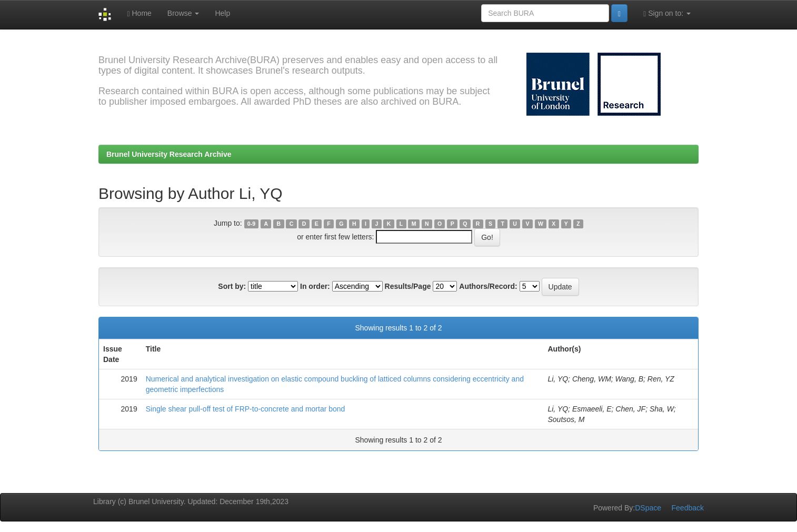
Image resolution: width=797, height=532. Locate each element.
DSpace (648, 508)
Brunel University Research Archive (169, 154)
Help (222, 13)
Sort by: (232, 286)
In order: (315, 286)
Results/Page (408, 286)
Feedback (688, 508)
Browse (183, 13)
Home (139, 13)
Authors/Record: (488, 286)
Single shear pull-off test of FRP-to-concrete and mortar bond (246, 409)
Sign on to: (667, 13)
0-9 (251, 224)
